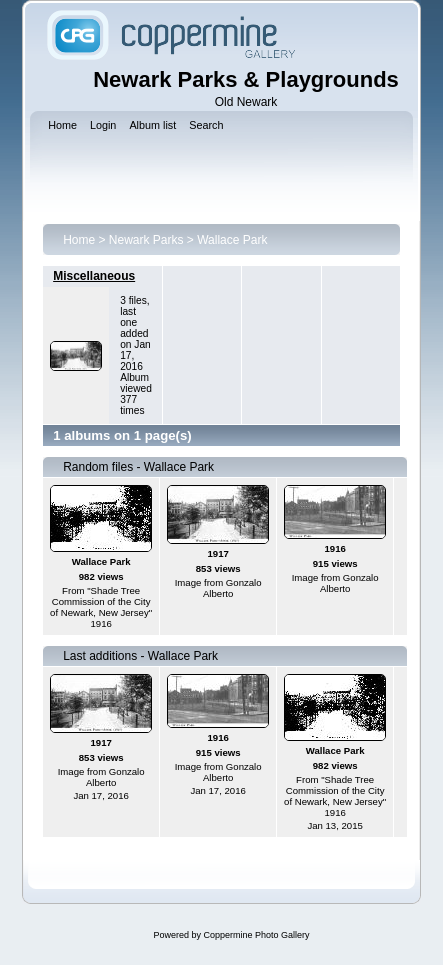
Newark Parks (146, 240)
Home (79, 240)
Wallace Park (232, 240)
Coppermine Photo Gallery (256, 935)
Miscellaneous (94, 276)
